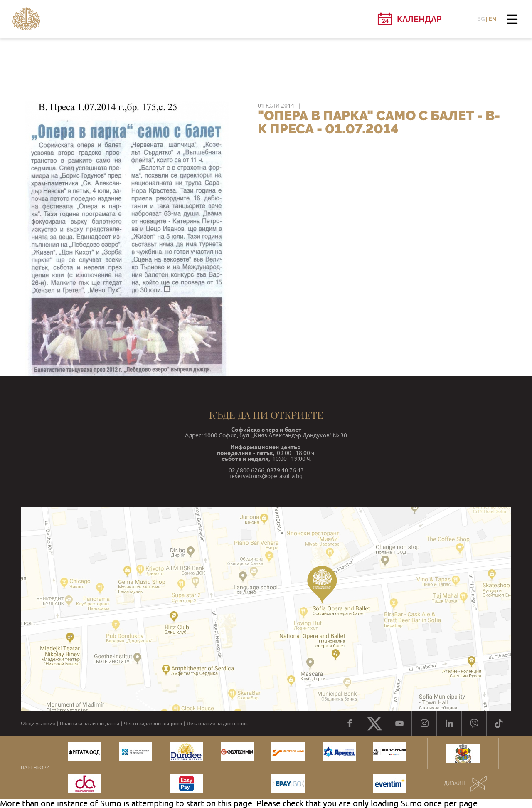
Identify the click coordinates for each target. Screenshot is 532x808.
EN (493, 19)
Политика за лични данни (90, 724)
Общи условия (38, 724)
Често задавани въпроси (153, 724)
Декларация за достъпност (218, 724)
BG (481, 19)
